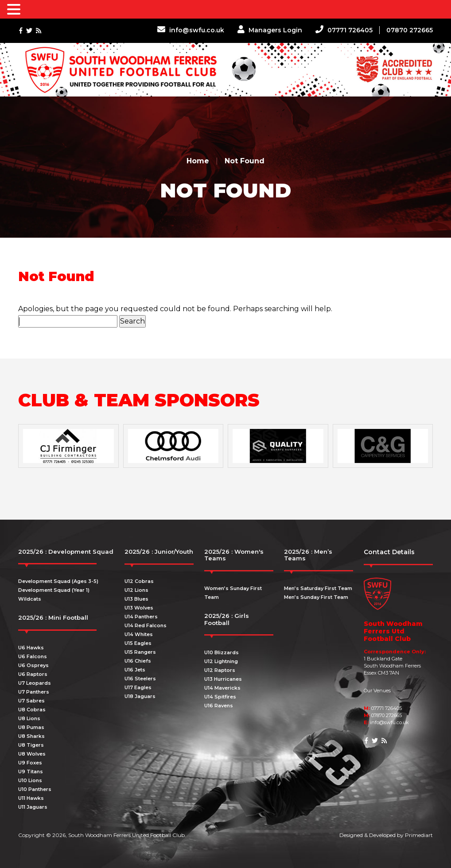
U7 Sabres (31, 701)
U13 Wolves (139, 608)
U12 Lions (136, 590)
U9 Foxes (30, 763)
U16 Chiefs (138, 661)
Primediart (419, 835)
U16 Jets (135, 670)
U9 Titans (31, 772)
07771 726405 (344, 30)
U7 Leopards (35, 683)
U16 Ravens (219, 706)
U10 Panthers (35, 789)
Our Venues (377, 691)
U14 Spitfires (220, 697)
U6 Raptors (33, 674)
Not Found (245, 161)
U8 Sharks (31, 736)
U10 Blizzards (222, 652)
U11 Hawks (31, 798)
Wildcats (30, 599)
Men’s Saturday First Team (318, 588)
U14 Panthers (141, 617)
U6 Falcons (33, 656)
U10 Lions (30, 780)
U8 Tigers (31, 745)
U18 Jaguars (140, 696)
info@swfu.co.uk (191, 30)
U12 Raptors (220, 670)
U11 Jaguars (33, 807)
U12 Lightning (221, 661)
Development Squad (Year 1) (54, 590)
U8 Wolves (32, 754)
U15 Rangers (140, 652)
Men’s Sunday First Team (316, 597)
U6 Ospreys (33, 665)
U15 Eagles (138, 643)
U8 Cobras (32, 710)
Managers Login (270, 30)
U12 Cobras (139, 581)
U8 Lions (29, 718)
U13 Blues (136, 599)
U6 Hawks (31, 648)
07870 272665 (410, 30)
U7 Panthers (34, 692)
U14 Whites (139, 634)
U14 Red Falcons (146, 625)
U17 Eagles (138, 687)
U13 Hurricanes (223, 679)
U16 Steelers (140, 679)
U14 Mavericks (222, 688)
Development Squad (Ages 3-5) (58, 581)
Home (198, 161)
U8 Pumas (31, 727)
